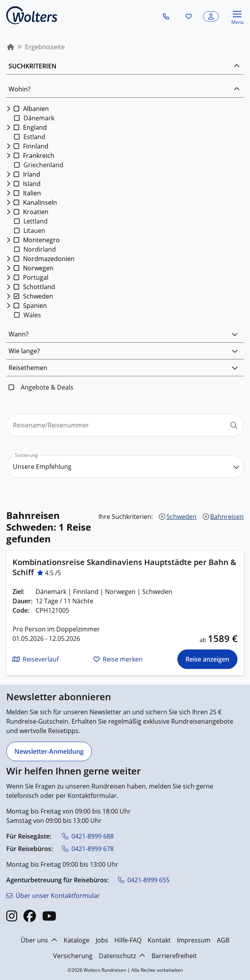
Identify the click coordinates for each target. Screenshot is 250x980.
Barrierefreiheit (174, 956)
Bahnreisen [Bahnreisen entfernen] (227, 517)
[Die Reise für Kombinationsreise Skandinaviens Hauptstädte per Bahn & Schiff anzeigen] (207, 659)
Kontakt (159, 940)
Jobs (102, 940)
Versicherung (73, 956)
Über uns (39, 940)
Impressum (194, 940)
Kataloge (77, 940)
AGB (223, 940)
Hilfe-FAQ (128, 940)
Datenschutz (122, 956)
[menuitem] (11, 47)
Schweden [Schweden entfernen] (181, 517)
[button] (166, 16)
